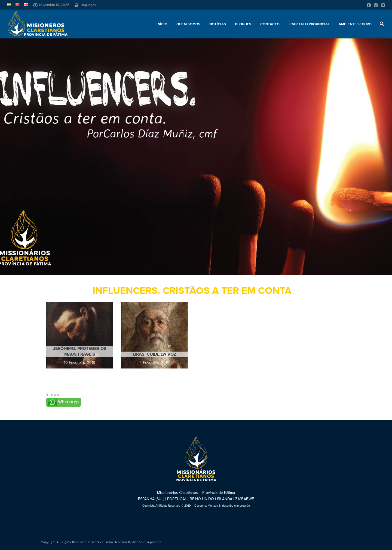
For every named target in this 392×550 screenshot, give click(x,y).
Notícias (218, 24)
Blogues (243, 24)
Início (162, 24)
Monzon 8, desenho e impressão (229, 506)
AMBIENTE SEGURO (355, 24)
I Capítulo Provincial (309, 24)
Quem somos (188, 24)
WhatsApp (68, 402)
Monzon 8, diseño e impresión (138, 542)
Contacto (270, 24)
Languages (85, 5)
